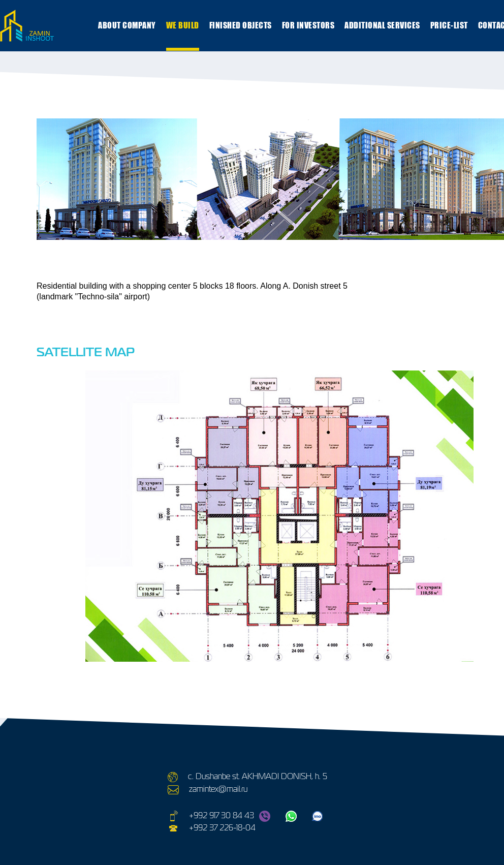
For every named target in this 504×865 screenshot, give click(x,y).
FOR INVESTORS (308, 25)
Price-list (449, 25)
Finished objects (241, 25)
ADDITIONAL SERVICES (382, 25)
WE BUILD (183, 25)
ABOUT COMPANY (127, 25)
